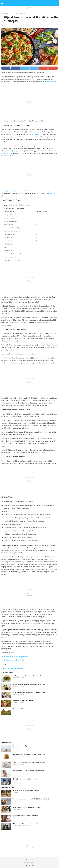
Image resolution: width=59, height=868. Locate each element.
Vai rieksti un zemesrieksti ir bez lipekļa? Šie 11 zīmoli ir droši (31, 799)
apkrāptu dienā (49, 82)
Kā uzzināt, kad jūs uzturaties (21, 709)
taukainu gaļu (9, 137)
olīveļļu (11, 151)
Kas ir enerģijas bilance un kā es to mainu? (25, 816)
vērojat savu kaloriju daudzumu (14, 191)
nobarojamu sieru (29, 137)
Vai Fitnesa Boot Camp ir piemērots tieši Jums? (27, 807)
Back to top (30, 859)
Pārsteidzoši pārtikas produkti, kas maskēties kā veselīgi (29, 692)
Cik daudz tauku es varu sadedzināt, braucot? (26, 791)
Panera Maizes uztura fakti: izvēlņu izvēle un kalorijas (29, 684)
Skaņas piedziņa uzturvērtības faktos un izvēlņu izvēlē (29, 754)
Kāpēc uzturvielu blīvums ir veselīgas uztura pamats (28, 771)
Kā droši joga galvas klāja (20, 746)
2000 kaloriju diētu (20, 260)
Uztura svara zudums (7, 13)
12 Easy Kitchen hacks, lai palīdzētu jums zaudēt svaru (29, 762)
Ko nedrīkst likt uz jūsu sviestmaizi (23, 701)
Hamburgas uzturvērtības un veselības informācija (28, 676)
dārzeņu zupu (8, 153)
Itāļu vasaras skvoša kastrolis (14, 660)
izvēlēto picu (38, 134)
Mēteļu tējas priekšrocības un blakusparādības (26, 824)
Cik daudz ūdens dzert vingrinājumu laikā (25, 779)
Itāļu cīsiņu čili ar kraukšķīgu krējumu (16, 657)
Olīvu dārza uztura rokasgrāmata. (14, 669)
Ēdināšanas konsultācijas (20, 13)
